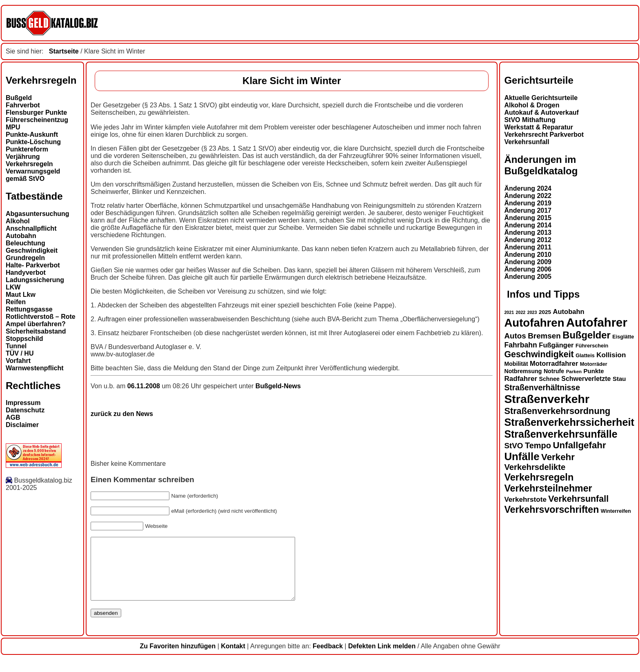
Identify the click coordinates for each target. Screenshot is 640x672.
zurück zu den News (122, 414)
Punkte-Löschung (33, 142)
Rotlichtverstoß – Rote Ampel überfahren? (41, 320)
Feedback (328, 658)
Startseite (64, 51)
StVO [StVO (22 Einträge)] (513, 446)
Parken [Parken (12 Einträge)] (574, 372)
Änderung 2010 (528, 255)
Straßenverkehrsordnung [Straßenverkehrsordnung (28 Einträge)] (557, 411)
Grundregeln (25, 258)
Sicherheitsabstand (36, 331)
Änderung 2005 (528, 277)
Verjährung (23, 157)
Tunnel (16, 346)
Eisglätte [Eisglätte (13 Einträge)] (623, 337)
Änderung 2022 (528, 196)
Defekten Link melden (382, 658)
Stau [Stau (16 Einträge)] (619, 379)
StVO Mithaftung (530, 120)
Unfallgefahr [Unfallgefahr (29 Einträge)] (579, 445)
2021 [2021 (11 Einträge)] (509, 312)
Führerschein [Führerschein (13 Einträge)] (592, 346)
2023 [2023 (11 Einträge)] (532, 312)
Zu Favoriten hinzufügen (178, 658)
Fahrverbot (23, 105)
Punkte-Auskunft (32, 135)
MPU (13, 127)
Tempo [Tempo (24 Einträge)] (538, 445)
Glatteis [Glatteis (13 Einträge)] (585, 356)
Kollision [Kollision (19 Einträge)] (611, 355)
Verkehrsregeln (29, 164)
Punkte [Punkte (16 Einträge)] (594, 371)
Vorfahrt (18, 361)
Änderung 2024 (528, 188)
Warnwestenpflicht (35, 368)
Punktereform (27, 149)
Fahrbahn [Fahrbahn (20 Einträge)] (520, 345)
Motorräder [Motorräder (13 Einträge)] (594, 364)
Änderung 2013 (528, 233)
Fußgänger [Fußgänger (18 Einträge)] (556, 345)
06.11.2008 (145, 386)
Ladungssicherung (35, 280)
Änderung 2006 (528, 269)
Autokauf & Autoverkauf (541, 112)
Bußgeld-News (278, 386)
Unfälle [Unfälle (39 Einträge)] (522, 456)
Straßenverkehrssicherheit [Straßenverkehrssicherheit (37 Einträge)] (569, 422)
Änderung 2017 (528, 210)
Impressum (23, 403)
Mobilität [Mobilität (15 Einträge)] (516, 364)
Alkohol (18, 221)
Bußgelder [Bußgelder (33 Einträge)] (587, 335)
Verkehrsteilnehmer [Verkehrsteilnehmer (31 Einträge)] (548, 488)
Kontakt (233, 658)
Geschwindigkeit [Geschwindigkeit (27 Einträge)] (539, 354)
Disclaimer (22, 425)
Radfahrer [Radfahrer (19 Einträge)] (521, 379)
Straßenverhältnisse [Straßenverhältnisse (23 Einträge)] (542, 387)
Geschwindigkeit (32, 250)
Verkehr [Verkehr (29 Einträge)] (558, 457)
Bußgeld (19, 98)
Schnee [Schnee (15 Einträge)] (549, 379)
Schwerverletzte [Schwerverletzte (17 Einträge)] (586, 379)
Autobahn (21, 236)
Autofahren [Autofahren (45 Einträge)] (534, 323)
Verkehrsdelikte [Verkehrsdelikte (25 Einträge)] (535, 467)
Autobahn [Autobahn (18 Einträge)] (569, 312)
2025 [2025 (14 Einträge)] (545, 312)
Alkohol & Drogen (532, 105)
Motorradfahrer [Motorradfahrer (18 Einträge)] (554, 363)
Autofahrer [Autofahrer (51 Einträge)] (597, 322)
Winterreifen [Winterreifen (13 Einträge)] (616, 511)
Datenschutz (25, 410)
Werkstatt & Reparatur (539, 127)
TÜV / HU (20, 353)
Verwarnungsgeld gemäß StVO (33, 175)
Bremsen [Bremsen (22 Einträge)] (544, 336)
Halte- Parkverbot (33, 265)
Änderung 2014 (528, 225)
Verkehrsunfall (527, 142)
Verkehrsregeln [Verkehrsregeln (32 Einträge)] (539, 477)
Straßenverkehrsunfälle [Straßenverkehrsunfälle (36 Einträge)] (561, 434)
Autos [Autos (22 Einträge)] (515, 336)
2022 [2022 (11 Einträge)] (521, 312)
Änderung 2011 (528, 247)
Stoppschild (24, 339)
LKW (13, 287)
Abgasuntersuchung (38, 214)
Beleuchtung (26, 243)
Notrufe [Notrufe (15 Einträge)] (554, 371)
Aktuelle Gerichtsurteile (541, 98)
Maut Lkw (21, 295)
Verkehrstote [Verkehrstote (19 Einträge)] (525, 500)
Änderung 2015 (528, 218)
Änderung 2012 (528, 240)
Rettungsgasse (29, 309)
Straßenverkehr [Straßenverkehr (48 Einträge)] (547, 399)
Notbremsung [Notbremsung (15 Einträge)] (523, 371)
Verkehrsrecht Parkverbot (544, 135)
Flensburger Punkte (36, 112)
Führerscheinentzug (37, 120)
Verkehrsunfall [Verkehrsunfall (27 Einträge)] (578, 499)
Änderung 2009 (528, 262)
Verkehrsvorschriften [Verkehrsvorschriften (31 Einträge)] (551, 510)
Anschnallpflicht (31, 228)
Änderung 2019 (528, 203)
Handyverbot (26, 273)
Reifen (16, 302)
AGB (13, 417)
